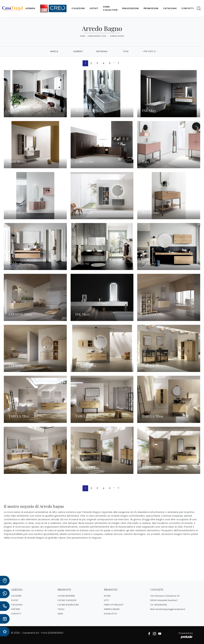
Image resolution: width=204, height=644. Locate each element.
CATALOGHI (17, 605)
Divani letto (110, 614)
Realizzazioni (131, 8)
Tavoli (61, 609)
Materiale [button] (102, 51)
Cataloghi (170, 8)
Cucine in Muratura (68, 605)
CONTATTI (16, 614)
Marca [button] (54, 51)
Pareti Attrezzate (114, 605)
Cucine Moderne (66, 596)
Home (83, 36)
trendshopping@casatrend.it (170, 609)
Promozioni (151, 8)
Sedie (60, 614)
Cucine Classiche (67, 600)
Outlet (94, 8)
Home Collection (110, 8)
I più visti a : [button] (150, 51)
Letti (106, 600)
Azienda (30, 8)
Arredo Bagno (117, 36)
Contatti (187, 8)
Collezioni (78, 8)
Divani (107, 596)
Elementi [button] (78, 51)
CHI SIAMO (16, 596)
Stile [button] (126, 51)
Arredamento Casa (97, 36)
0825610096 (161, 605)
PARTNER (16, 609)
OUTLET (15, 600)
